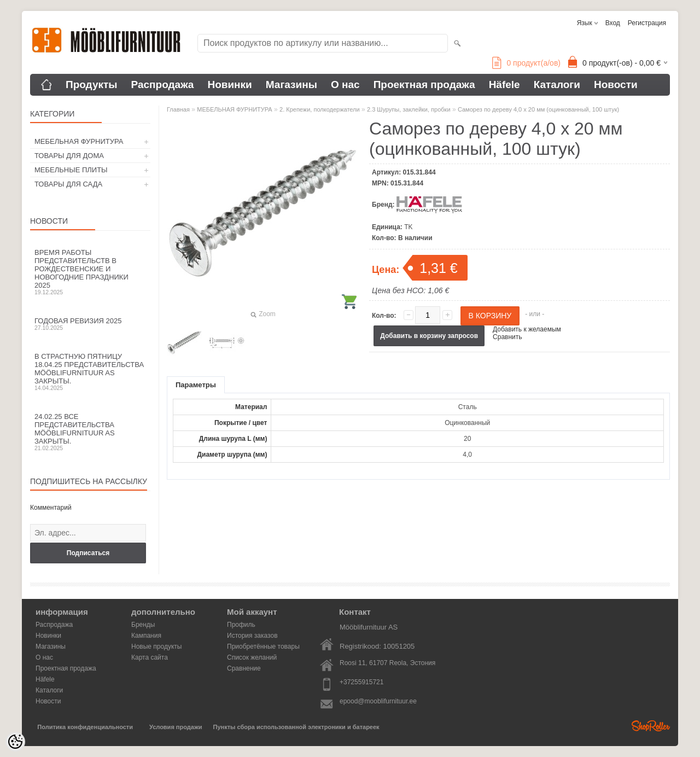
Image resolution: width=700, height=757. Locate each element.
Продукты (92, 85)
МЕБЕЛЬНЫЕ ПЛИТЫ (71, 170)
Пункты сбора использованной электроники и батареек (296, 727)
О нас (345, 85)
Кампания (146, 636)
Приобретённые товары (263, 647)
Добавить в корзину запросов (429, 336)
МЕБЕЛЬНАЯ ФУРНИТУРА (79, 141)
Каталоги (557, 85)
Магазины (291, 85)
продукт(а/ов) (526, 63)
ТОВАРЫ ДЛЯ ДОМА (69, 156)
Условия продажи (176, 727)
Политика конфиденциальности (85, 727)
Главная (178, 109)
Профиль (241, 625)
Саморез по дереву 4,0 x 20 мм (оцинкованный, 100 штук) (538, 109)
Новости (616, 85)
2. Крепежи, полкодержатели (320, 109)
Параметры (196, 385)
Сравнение (244, 668)
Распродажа (163, 85)
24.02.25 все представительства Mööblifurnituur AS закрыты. (90, 432)
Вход (613, 23)
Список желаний (252, 657)
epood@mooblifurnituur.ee (378, 701)
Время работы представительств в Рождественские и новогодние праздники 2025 (90, 272)
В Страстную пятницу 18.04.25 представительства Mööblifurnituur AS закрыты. (90, 372)
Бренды (143, 625)
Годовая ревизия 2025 (90, 324)
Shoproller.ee (651, 726)
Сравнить (507, 337)
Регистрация (647, 23)
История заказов (252, 636)
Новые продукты (156, 647)
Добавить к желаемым (527, 329)
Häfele (504, 85)
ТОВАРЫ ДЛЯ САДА (68, 184)
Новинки (229, 85)
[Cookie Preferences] (15, 742)
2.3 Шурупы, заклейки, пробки (409, 109)
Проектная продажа (424, 85)
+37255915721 (361, 682)
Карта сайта (150, 657)
